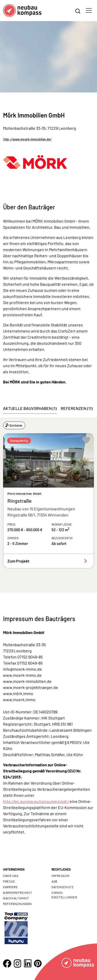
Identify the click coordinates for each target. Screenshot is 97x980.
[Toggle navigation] (89, 10)
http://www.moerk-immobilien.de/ (27, 139)
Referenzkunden (17, 904)
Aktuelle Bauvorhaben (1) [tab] (30, 408)
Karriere (10, 887)
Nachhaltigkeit (16, 898)
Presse (9, 881)
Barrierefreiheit (18, 892)
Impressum (60, 876)
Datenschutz (63, 887)
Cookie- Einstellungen (64, 895)
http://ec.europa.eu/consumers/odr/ (36, 801)
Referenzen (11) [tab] (77, 408)
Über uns (11, 876)
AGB (55, 881)
